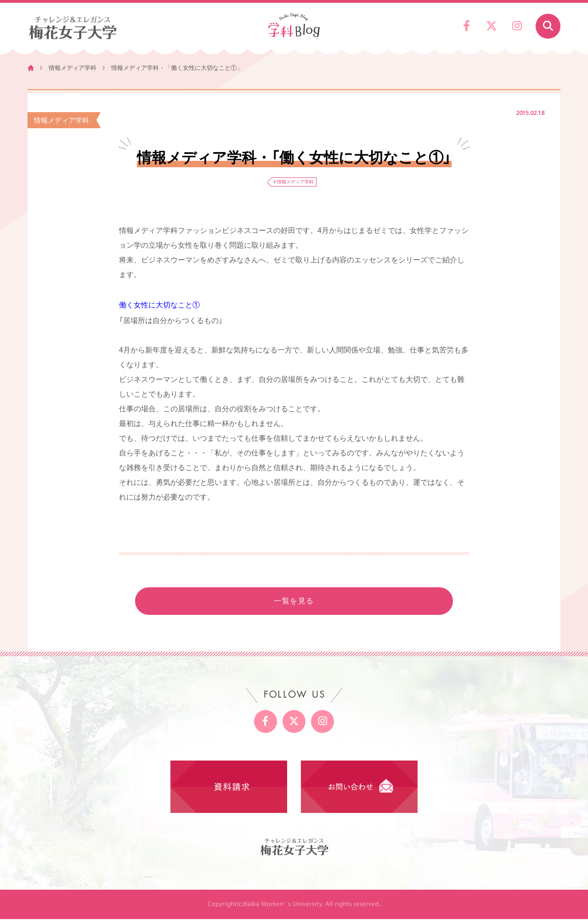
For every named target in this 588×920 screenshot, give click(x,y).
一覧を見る (294, 602)
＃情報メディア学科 (293, 182)
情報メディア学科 (73, 68)
